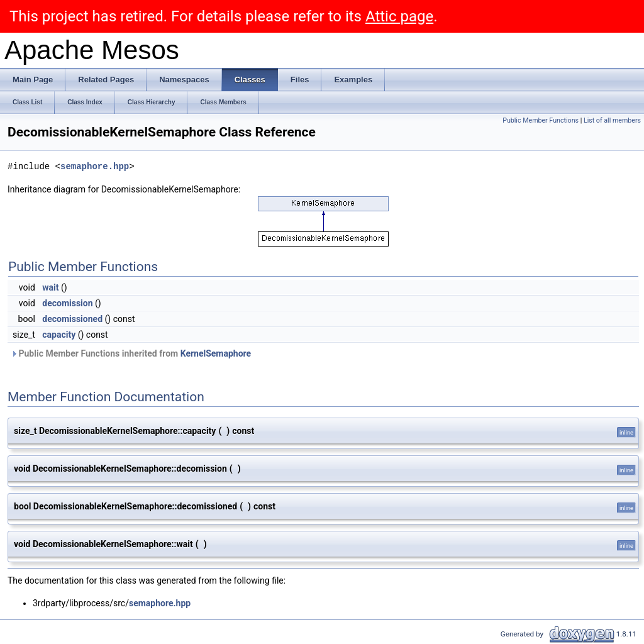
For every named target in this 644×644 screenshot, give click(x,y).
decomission (67, 303)
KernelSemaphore (216, 353)
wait (50, 287)
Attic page (399, 16)
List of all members (612, 120)
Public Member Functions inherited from (131, 353)
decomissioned (72, 319)
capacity (59, 335)
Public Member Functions (541, 120)
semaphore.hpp (95, 166)
